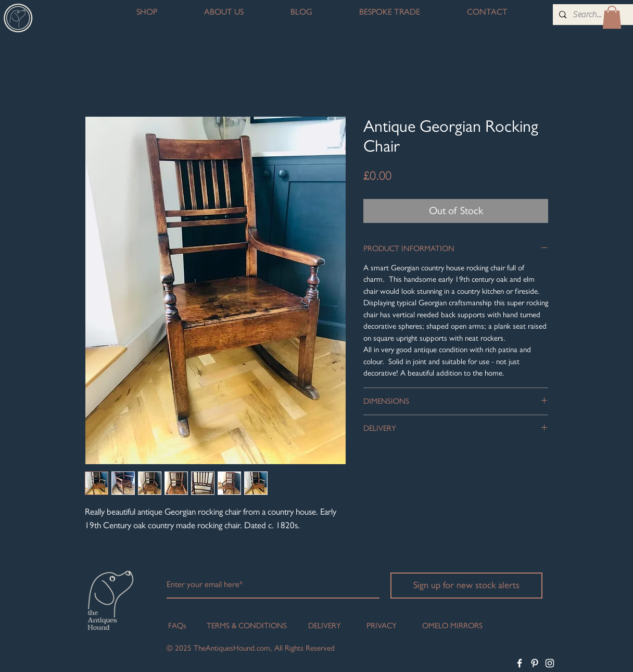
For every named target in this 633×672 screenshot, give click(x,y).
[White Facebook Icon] (520, 663)
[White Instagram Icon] (550, 663)
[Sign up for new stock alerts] (466, 586)
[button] (612, 17)
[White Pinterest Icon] (535, 663)
